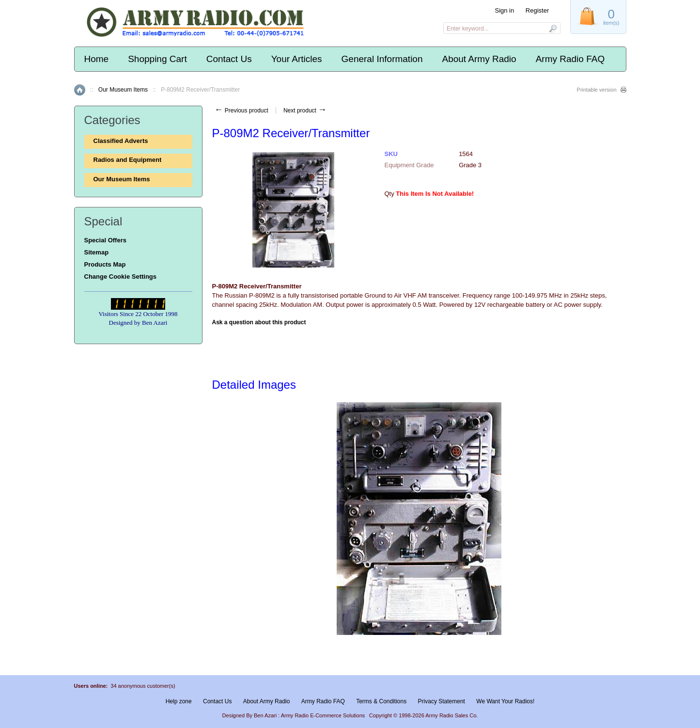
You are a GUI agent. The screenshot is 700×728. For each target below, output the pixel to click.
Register (537, 10)
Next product (305, 111)
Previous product (241, 111)
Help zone (179, 701)
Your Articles (297, 59)
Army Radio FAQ (570, 59)
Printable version (597, 90)
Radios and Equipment (128, 160)
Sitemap (97, 252)
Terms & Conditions (381, 701)
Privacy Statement (442, 701)
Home (97, 59)
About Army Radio (479, 59)
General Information (382, 59)
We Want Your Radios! (505, 701)
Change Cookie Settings (121, 277)
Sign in (504, 10)
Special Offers (105, 240)
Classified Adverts (121, 141)
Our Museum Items (123, 90)
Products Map (105, 264)
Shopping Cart (157, 59)
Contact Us (229, 59)
